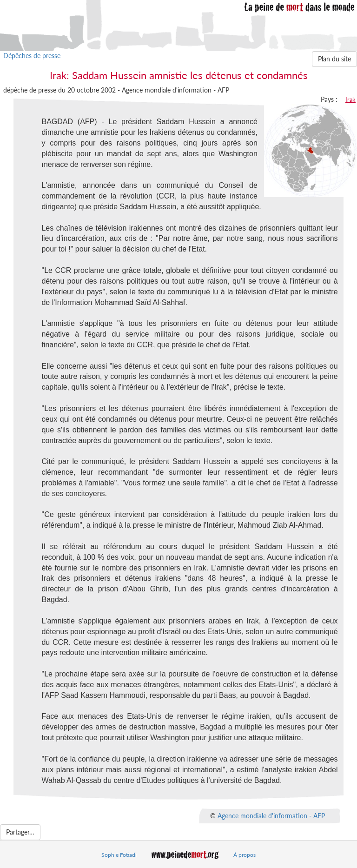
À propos (245, 855)
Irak (350, 99)
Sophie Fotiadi (119, 855)
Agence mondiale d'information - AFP (271, 816)
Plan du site (334, 59)
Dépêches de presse (32, 56)
